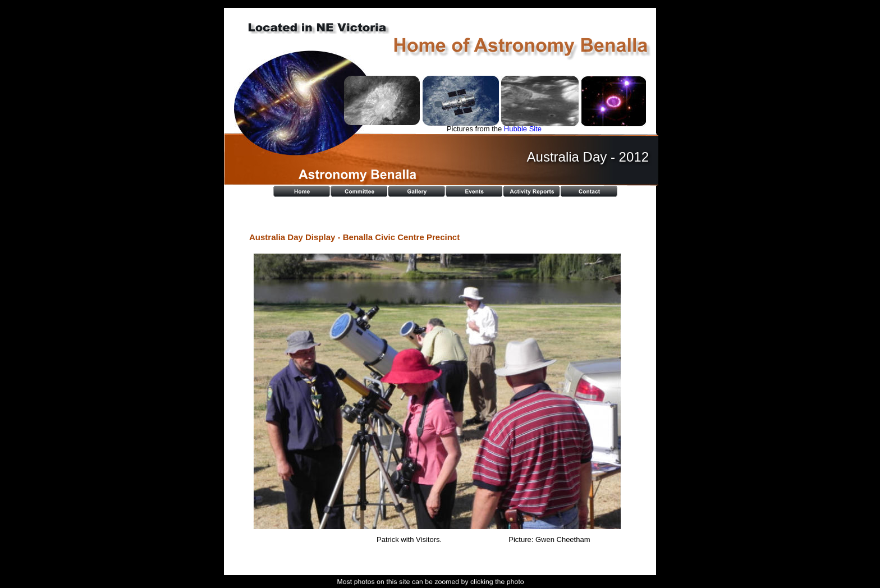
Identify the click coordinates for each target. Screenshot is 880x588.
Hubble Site (523, 129)
